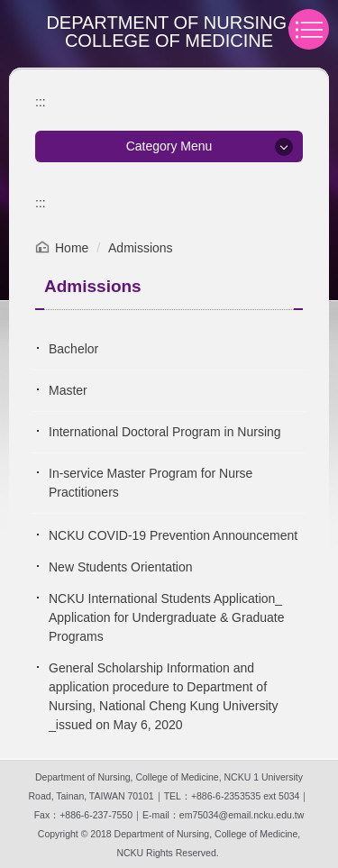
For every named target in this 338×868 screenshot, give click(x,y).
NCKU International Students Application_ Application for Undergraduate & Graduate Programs (167, 617)
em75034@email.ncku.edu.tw (242, 815)
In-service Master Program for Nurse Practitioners (151, 483)
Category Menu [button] (169, 146)
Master (68, 390)
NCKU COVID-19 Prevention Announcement (173, 535)
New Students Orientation (121, 567)
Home (72, 248)
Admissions (141, 248)
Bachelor (73, 349)
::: (41, 102)
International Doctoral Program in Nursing (165, 432)
